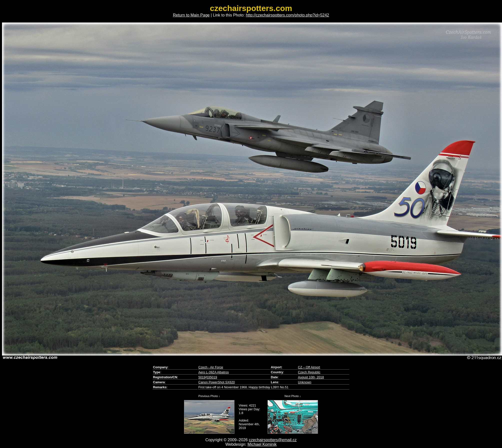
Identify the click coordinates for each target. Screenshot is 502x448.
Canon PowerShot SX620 (216, 382)
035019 (212, 377)
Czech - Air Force (211, 367)
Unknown (305, 382)
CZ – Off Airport (309, 367)
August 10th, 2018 (311, 377)
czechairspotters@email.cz (273, 440)
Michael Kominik (262, 444)
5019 (202, 377)
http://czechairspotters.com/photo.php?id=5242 (287, 15)
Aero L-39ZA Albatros (213, 372)
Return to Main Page (191, 15)
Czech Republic (309, 372)
